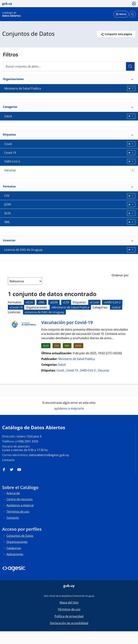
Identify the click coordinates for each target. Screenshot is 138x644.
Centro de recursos (20, 499)
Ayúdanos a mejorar (20, 505)
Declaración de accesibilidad (69, 623)
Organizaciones (17, 542)
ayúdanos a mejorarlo (69, 408)
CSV (57, 346)
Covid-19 (72, 370)
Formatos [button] (68, 186)
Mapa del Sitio (69, 602)
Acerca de (13, 493)
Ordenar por (120, 275)
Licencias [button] (68, 240)
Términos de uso (18, 512)
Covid (60, 370)
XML (67, 346)
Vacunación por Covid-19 (67, 322)
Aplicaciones (15, 554)
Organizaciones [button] (68, 79)
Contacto (8, 460)
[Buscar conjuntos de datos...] (69, 66)
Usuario (130, 66)
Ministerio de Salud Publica (77, 359)
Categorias (14, 548)
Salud (62, 365)
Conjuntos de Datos (20, 536)
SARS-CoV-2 (88, 370)
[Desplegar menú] (121, 14)
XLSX (46, 346)
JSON (78, 346)
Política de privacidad (69, 616)
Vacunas (70, 170)
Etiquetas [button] (68, 134)
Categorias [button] (68, 107)
